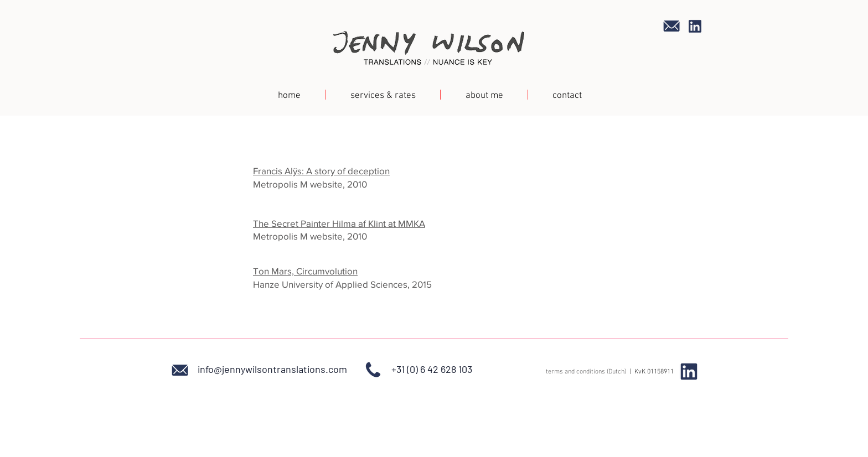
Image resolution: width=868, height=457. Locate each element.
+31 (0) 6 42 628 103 (432, 369)
